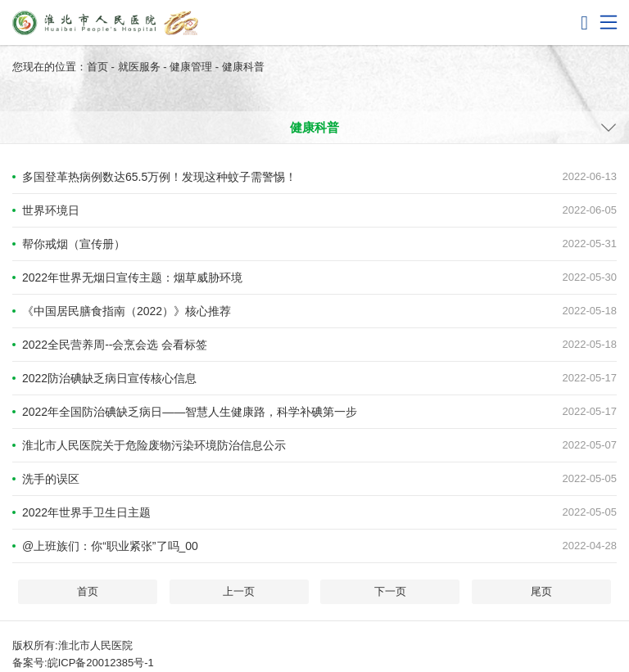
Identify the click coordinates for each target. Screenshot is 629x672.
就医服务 (139, 67)
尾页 (541, 591)
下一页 (390, 591)
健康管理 (191, 67)
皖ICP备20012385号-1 (101, 663)
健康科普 (243, 67)
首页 (97, 67)
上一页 (239, 591)
